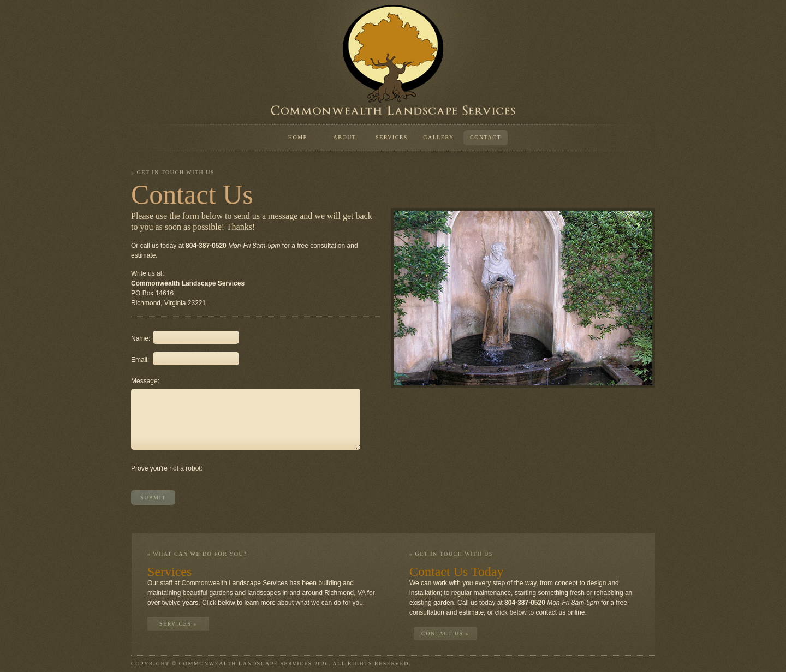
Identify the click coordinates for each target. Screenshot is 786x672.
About (345, 137)
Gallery (439, 137)
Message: (142, 381)
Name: (141, 338)
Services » (178, 624)
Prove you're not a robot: (167, 468)
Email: (140, 360)
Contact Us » (445, 634)
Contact (486, 137)
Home (298, 137)
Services (391, 137)
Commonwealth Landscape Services (393, 60)
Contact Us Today (457, 572)
